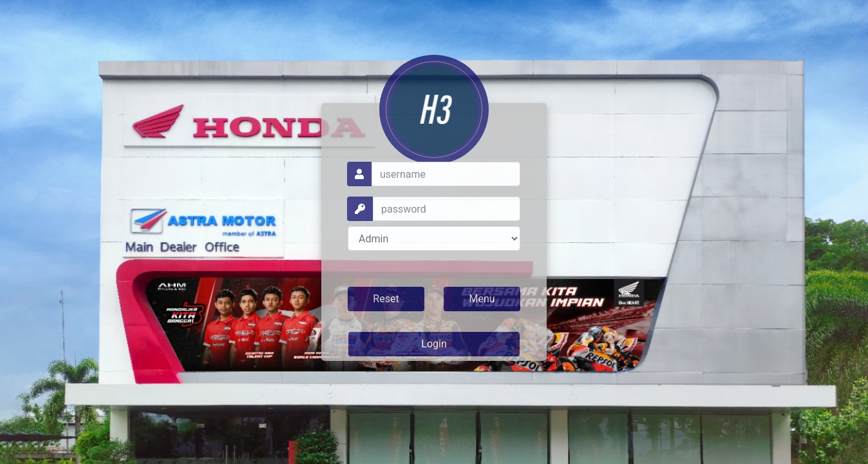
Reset (386, 299)
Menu (482, 299)
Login (434, 344)
